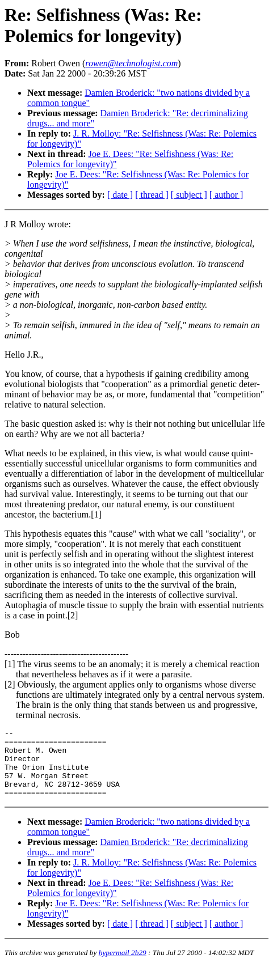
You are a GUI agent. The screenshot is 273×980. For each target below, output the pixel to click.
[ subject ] (189, 195)
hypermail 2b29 (123, 966)
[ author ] (226, 195)
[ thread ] (152, 195)
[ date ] (120, 195)
